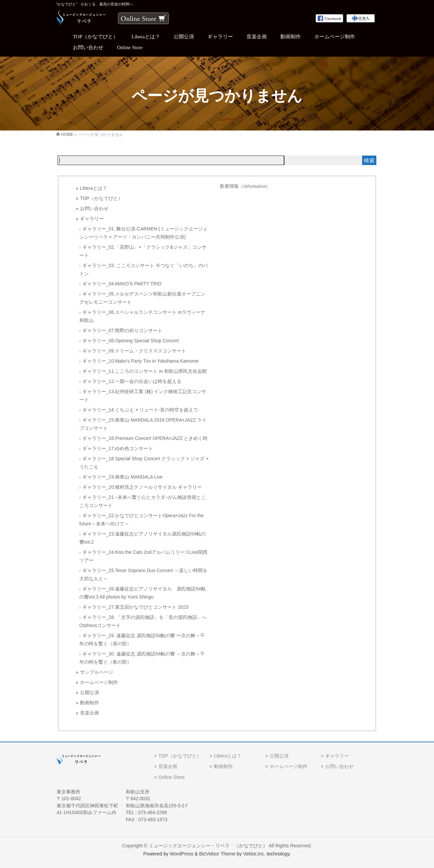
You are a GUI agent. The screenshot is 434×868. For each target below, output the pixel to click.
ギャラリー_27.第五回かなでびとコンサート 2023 (135, 607)
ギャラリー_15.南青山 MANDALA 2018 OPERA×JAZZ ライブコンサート (143, 424)
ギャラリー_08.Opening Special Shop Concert (131, 341)
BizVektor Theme (217, 854)
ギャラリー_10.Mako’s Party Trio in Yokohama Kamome (141, 361)
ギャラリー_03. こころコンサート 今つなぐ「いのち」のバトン (144, 270)
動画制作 (90, 703)
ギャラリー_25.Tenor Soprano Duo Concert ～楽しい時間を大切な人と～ (143, 575)
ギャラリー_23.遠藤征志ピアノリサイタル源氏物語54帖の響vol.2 (143, 538)
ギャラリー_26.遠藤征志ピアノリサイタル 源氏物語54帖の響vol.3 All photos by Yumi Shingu (143, 593)
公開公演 (90, 693)
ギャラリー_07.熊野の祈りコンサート (123, 331)
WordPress (182, 854)
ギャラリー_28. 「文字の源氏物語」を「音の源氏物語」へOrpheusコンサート (143, 621)
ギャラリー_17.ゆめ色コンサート (118, 449)
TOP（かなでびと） (101, 198)
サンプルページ (97, 672)
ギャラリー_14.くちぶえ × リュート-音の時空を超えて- (141, 410)
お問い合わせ (94, 209)
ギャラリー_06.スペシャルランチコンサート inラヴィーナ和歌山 (142, 316)
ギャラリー (92, 219)
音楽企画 (90, 713)
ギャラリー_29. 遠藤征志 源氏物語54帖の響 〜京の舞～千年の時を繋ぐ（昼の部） (142, 640)
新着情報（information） (245, 186)
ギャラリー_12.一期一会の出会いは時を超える (132, 381)
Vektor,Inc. (254, 854)
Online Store (172, 777)
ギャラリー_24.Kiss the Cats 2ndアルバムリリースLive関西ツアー (143, 556)
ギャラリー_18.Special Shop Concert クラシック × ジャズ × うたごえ (144, 463)
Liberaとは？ (94, 188)
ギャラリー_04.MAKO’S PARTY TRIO (122, 284)
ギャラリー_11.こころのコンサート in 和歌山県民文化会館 (145, 371)
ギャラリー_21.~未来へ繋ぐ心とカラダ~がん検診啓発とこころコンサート (143, 501)
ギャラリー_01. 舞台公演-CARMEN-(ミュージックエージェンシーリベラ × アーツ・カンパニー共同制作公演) (144, 233)
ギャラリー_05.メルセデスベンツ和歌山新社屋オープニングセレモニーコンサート (142, 298)
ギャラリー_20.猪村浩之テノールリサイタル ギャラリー (142, 487)
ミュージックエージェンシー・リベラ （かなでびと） (208, 846)
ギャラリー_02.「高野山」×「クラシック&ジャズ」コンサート (143, 251)
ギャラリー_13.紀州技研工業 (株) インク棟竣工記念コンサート (143, 396)
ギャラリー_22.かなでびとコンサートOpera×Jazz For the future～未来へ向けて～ (142, 520)
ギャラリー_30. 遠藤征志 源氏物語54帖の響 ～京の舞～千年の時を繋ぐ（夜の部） (142, 658)
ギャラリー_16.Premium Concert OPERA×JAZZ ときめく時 (145, 438)
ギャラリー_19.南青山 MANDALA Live (123, 477)
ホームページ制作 (99, 682)
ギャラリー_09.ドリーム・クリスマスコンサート (134, 351)
